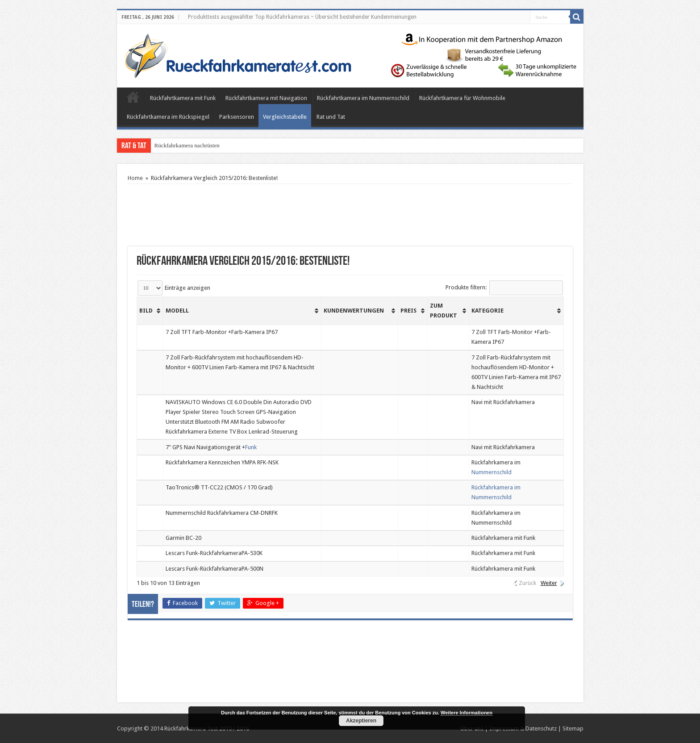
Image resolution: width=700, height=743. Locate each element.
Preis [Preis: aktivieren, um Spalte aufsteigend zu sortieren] (408, 311)
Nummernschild (492, 472)
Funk (251, 447)
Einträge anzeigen (174, 288)
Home (133, 97)
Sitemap (573, 728)
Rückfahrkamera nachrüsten (187, 145)
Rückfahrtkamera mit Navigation (266, 98)
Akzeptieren (361, 721)
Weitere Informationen (467, 713)
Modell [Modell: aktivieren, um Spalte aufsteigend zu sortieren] (177, 311)
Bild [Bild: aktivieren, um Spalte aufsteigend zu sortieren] (146, 311)
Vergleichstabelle (285, 117)
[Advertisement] (350, 215)
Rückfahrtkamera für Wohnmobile (462, 98)
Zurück (527, 583)
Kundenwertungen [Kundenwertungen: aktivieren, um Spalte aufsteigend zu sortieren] (354, 311)
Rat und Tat (331, 117)
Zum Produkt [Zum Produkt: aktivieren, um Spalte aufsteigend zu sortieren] (444, 311)
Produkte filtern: (504, 287)
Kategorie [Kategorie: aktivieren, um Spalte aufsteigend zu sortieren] (487, 311)
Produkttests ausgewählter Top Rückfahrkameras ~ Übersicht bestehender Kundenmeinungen (302, 17)
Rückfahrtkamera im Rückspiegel (168, 117)
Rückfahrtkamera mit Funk (183, 98)
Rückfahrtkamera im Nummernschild (363, 98)
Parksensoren (237, 117)
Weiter (549, 583)
